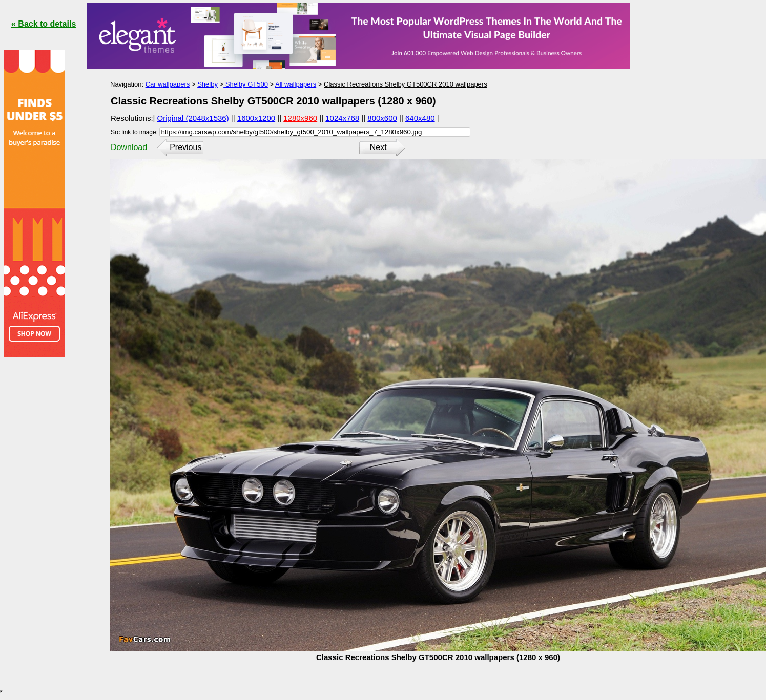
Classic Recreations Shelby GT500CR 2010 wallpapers (406, 84)
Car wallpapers (168, 84)
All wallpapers (296, 84)
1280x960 (300, 118)
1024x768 (342, 118)
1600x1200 (256, 118)
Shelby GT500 (246, 84)
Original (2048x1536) (193, 118)
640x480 (420, 118)
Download (129, 147)
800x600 (382, 118)
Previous (185, 147)
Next (378, 147)
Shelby (208, 84)
